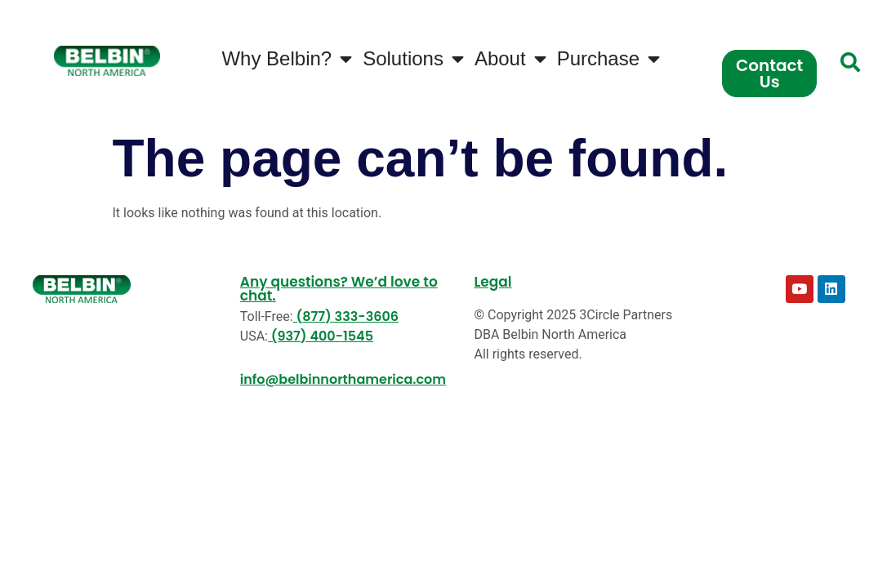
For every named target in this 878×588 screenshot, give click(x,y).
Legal (492, 282)
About (510, 59)
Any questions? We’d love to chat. (339, 289)
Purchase (608, 59)
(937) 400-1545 (321, 336)
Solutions (413, 59)
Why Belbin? (287, 59)
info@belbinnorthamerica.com (343, 379)
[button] (850, 62)
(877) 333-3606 (346, 316)
